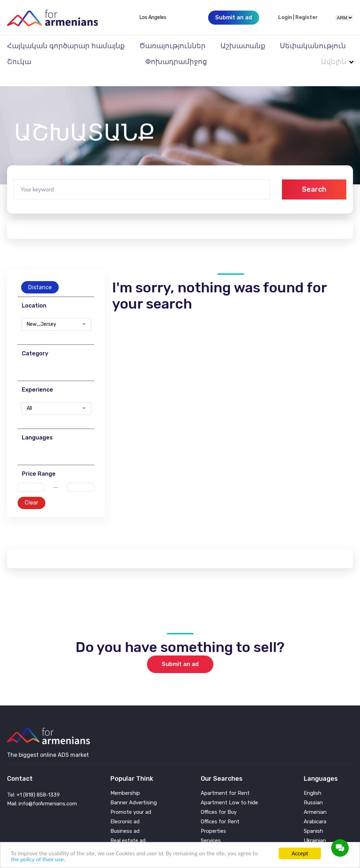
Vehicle (209, 836)
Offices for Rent (220, 808)
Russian (313, 789)
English (313, 779)
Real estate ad (128, 827)
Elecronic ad (125, 808)
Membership (125, 779)
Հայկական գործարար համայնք (66, 46)
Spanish (313, 817)
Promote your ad (131, 798)
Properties (213, 817)
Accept (300, 853)
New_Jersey (41, 310)
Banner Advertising (134, 789)
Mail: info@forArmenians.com (42, 790)
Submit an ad (180, 650)
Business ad (125, 817)
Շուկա (19, 62)
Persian (313, 836)
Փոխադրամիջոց (176, 62)
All (29, 394)
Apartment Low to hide (229, 789)
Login (285, 18)
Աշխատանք (243, 46)
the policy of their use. (38, 859)
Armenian (315, 798)
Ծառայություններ (172, 46)
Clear (31, 489)
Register (307, 18)
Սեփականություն (313, 46)
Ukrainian (315, 827)
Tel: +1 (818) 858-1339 (33, 781)
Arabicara (315, 808)
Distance (40, 273)
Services (211, 827)
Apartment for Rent (225, 779)
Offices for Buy (219, 798)
